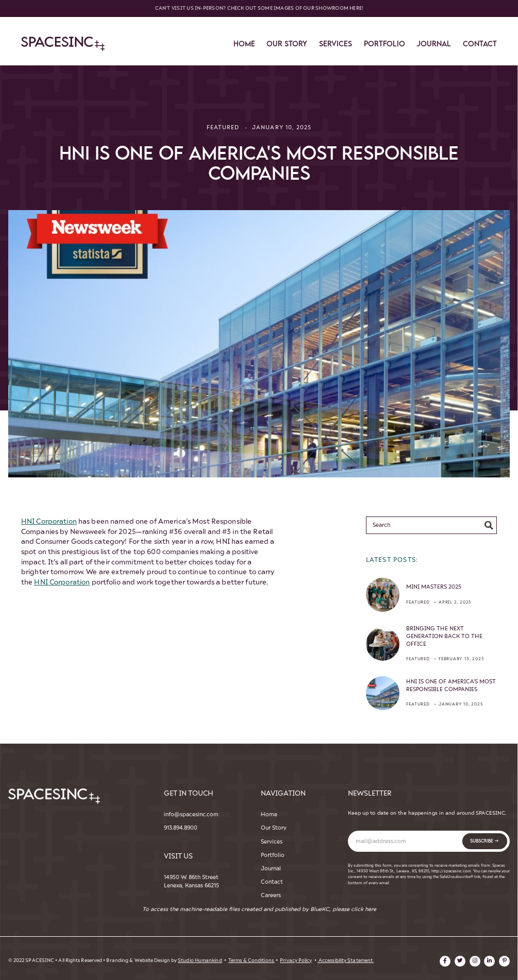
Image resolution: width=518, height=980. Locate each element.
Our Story (274, 828)
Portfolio (385, 44)
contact (480, 44)
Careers (271, 895)
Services (272, 842)
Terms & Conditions (252, 960)
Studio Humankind (200, 960)
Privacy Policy (296, 960)
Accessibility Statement (346, 960)
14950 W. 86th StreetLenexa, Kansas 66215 (191, 881)
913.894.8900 (181, 828)
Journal (434, 44)
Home (244, 44)
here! (356, 8)
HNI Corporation (49, 521)
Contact (272, 882)
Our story (287, 44)
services (336, 44)
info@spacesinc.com (191, 814)
